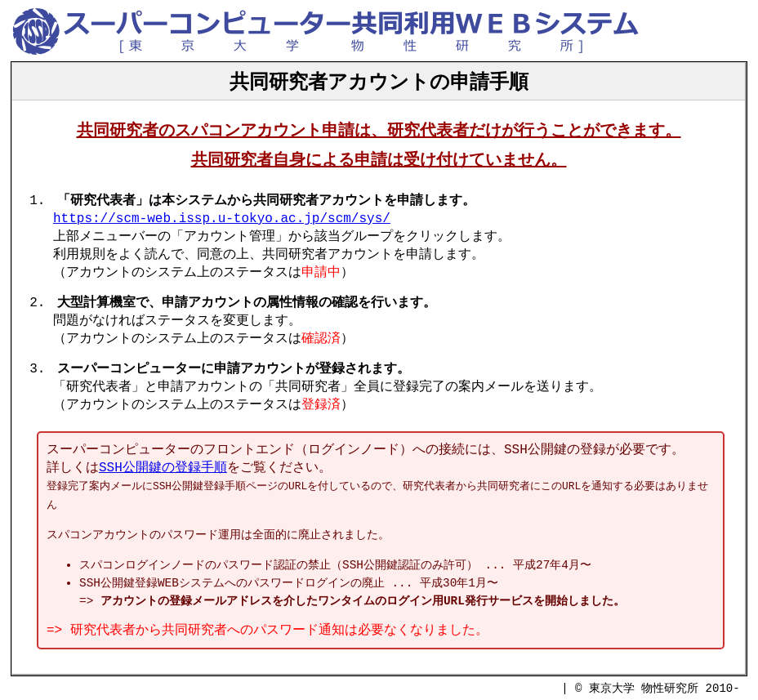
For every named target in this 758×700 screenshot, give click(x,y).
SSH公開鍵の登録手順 (163, 468)
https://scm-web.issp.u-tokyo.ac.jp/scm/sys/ (222, 219)
